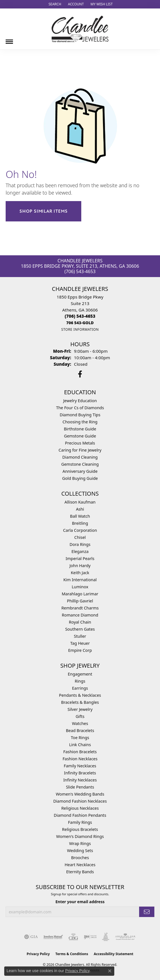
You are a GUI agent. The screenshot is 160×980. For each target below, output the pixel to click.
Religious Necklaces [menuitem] (80, 808)
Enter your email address (80, 902)
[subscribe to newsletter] (147, 912)
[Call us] (80, 323)
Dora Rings (80, 544)
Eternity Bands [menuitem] (80, 872)
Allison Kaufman (80, 502)
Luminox (80, 587)
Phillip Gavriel (80, 601)
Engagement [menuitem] (80, 674)
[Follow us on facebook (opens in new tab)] (80, 374)
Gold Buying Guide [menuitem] (80, 478)
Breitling (80, 523)
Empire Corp (80, 650)
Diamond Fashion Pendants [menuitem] (80, 815)
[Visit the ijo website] (90, 937)
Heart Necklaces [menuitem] (80, 865)
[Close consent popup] (110, 971)
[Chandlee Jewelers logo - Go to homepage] (80, 29)
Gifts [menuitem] (80, 716)
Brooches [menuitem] (80, 858)
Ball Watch (80, 516)
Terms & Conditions (72, 954)
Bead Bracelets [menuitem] (80, 730)
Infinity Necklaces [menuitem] (80, 780)
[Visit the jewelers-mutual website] (53, 937)
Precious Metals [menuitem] (80, 443)
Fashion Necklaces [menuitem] (80, 759)
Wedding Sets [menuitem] (80, 851)
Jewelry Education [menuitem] (80, 401)
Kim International (80, 580)
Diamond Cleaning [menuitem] (80, 457)
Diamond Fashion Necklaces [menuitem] (80, 801)
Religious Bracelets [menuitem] (80, 829)
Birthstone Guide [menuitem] (80, 429)
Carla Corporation (80, 530)
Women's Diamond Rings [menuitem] (80, 836)
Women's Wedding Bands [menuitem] (80, 794)
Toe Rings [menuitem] (80, 738)
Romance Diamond (80, 615)
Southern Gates (80, 629)
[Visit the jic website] (106, 937)
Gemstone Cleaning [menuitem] (80, 464)
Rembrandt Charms (80, 608)
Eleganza (80, 551)
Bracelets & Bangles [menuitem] (80, 702)
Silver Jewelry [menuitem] (80, 709)
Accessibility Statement (113, 954)
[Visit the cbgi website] (73, 937)
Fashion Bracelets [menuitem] (80, 752)
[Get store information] (80, 329)
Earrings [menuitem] (80, 688)
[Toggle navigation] (9, 40)
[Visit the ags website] (125, 937)
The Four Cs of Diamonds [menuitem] (80, 408)
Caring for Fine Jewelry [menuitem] (80, 450)
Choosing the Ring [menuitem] (80, 422)
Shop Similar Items (43, 211)
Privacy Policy (38, 954)
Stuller (80, 636)
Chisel (80, 537)
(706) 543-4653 (80, 271)
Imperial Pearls (80, 558)
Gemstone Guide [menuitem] (80, 436)
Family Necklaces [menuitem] (80, 766)
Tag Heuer (80, 643)
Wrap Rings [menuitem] (80, 843)
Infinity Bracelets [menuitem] (80, 773)
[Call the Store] (80, 316)
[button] (54, 4)
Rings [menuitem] (80, 681)
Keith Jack (80, 573)
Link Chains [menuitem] (80, 745)
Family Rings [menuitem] (80, 822)
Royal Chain (80, 622)
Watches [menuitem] (80, 723)
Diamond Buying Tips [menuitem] (80, 415)
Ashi (80, 509)
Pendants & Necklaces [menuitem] (80, 695)
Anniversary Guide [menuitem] (80, 471)
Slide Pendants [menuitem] (80, 787)
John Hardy (80, 566)
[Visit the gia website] (31, 937)
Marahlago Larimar (80, 594)
